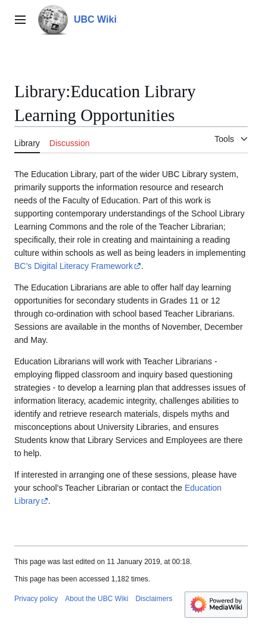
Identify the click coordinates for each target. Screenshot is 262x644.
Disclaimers (154, 599)
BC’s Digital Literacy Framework (74, 266)
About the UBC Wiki (96, 599)
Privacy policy (36, 599)
